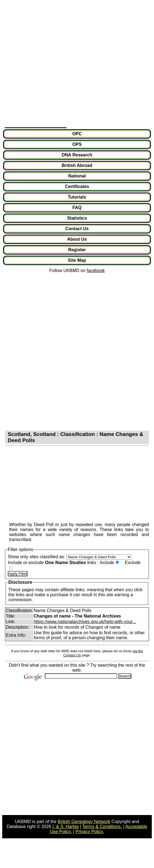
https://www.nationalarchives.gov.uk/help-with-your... (85, 622)
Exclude (133, 563)
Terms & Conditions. (102, 827)
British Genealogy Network (84, 822)
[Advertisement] (62, 65)
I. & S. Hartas (66, 827)
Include (107, 563)
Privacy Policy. (90, 832)
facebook (96, 271)
